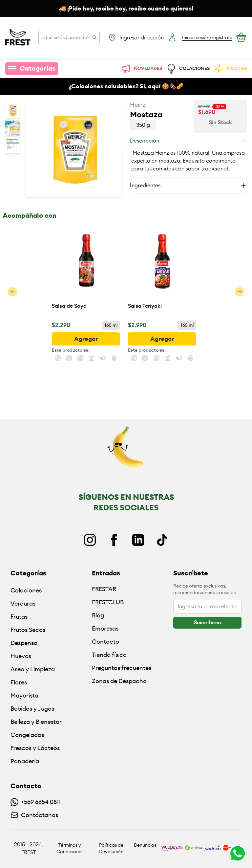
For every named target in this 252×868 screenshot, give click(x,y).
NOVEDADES (141, 69)
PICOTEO (230, 69)
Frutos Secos (28, 630)
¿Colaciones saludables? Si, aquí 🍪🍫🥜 (126, 86)
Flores (19, 682)
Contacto (105, 642)
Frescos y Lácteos (35, 748)
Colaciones (26, 590)
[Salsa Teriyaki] (162, 273)
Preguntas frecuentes (122, 668)
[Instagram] (90, 540)
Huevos (21, 656)
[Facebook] (114, 540)
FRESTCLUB (108, 602)
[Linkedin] (138, 540)
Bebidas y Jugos (32, 709)
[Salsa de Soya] (86, 273)
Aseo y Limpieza (33, 669)
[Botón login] (200, 37)
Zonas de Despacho (119, 681)
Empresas (105, 628)
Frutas (19, 617)
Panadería (25, 761)
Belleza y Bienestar (36, 722)
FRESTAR (104, 589)
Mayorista (24, 695)
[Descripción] (188, 141)
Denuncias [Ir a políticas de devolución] (145, 845)
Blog (98, 615)
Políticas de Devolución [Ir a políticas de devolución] (111, 848)
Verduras (23, 603)
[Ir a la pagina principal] (18, 37)
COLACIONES (188, 69)
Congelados (27, 735)
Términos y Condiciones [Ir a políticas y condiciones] (70, 848)
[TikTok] (162, 540)
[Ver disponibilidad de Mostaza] (220, 122)
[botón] (86, 339)
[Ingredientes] (188, 186)
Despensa (24, 643)
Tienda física (109, 655)
